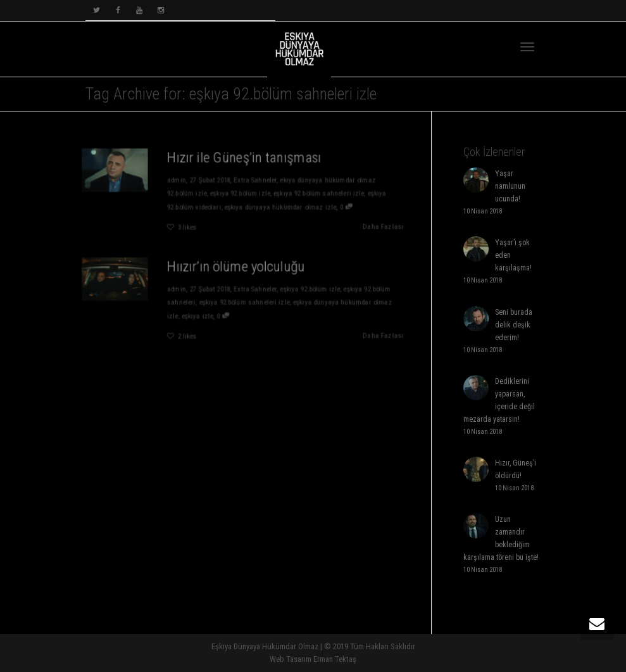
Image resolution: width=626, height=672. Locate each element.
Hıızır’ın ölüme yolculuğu (235, 265)
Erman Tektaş (335, 659)
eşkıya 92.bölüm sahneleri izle (320, 194)
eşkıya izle (196, 317)
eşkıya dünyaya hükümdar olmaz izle (280, 208)
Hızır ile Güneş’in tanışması (244, 156)
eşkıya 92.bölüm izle (240, 194)
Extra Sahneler (255, 180)
